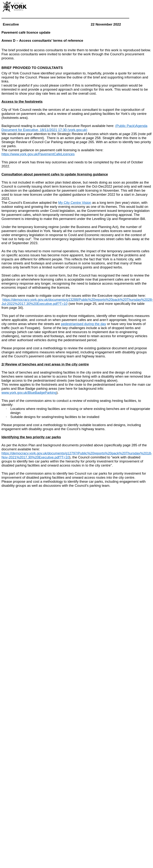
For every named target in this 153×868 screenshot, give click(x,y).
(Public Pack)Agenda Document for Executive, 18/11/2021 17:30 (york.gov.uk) (74, 128)
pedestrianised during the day (84, 324)
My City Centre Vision (75, 203)
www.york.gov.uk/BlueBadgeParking (29, 393)
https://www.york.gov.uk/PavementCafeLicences (38, 154)
